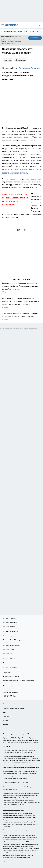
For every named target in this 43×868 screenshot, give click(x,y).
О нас (4, 712)
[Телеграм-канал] (11, 696)
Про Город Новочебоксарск (11, 645)
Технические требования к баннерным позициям (18, 681)
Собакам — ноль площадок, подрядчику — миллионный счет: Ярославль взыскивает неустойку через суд (21, 288)
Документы (6, 672)
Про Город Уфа (7, 653)
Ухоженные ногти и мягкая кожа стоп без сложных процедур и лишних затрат (21, 317)
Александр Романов (29, 68)
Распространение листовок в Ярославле (16, 782)
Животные (21, 60)
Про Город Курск (8, 636)
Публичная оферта (9, 686)
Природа (8, 60)
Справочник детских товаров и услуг (14, 31)
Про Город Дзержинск (10, 622)
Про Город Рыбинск (9, 649)
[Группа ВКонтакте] (4, 696)
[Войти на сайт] (40, 25)
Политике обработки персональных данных (11, 42)
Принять (35, 38)
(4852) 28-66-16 (23, 750)
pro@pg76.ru (32, 750)
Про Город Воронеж (9, 618)
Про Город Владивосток (10, 663)
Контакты (6, 716)
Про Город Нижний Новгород (12, 640)
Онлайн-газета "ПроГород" (11, 676)
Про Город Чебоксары (10, 659)
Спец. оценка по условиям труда (13, 810)
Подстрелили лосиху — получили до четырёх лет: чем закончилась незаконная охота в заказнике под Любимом (21, 303)
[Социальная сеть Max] (15, 696)
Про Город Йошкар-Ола (10, 632)
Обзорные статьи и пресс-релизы (13, 708)
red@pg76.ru (28, 753)
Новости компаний (9, 704)
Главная (5, 725)
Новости (5, 720)
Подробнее (7, 826)
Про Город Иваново (9, 626)
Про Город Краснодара (10, 667)
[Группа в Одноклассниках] (8, 696)
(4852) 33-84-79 (19, 753)
